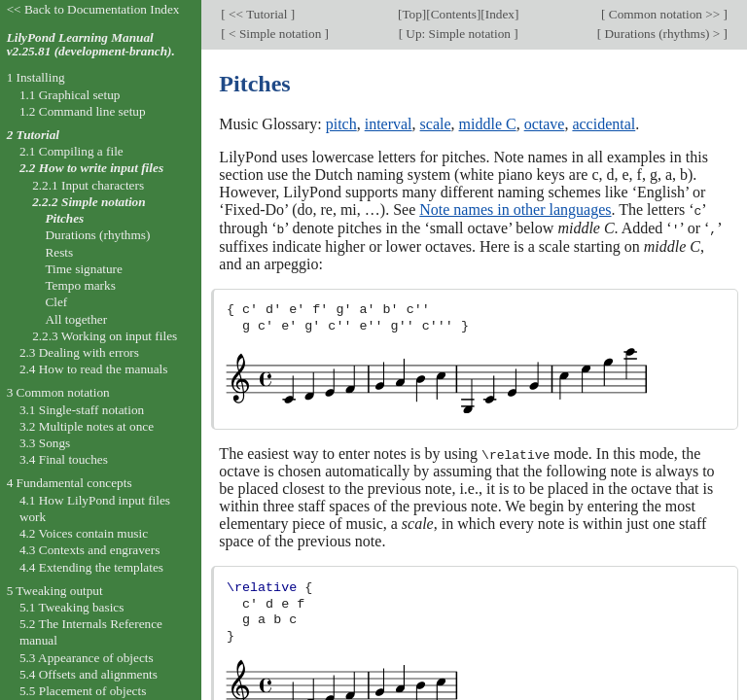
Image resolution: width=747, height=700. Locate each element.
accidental (604, 124)
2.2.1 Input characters (88, 185)
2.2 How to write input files (91, 168)
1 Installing (36, 77)
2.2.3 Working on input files (105, 336)
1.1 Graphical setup (70, 95)
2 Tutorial (33, 135)
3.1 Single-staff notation (82, 410)
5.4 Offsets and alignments (89, 674)
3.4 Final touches (64, 459)
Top (411, 14)
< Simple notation (275, 34)
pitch (341, 124)
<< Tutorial (258, 14)
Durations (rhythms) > (662, 34)
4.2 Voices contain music (84, 533)
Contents (454, 14)
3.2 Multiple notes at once (87, 426)
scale (436, 124)
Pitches (64, 218)
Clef (56, 302)
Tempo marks (80, 285)
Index (500, 14)
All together (76, 319)
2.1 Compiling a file (71, 151)
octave (545, 124)
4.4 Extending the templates (91, 567)
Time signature (83, 269)
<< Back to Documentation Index (93, 9)
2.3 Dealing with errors (79, 352)
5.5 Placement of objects (83, 691)
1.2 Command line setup (83, 111)
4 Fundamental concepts (70, 483)
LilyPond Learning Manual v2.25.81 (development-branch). (91, 45)
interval (389, 124)
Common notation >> (664, 14)
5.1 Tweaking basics (72, 607)
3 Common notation (58, 392)
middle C (488, 124)
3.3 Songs (45, 443)
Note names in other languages (515, 210)
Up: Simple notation (458, 34)
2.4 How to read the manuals (94, 369)
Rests (59, 252)
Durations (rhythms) (97, 235)
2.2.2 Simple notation (89, 202)
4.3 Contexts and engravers (89, 550)
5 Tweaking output (55, 591)
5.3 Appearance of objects (87, 658)
